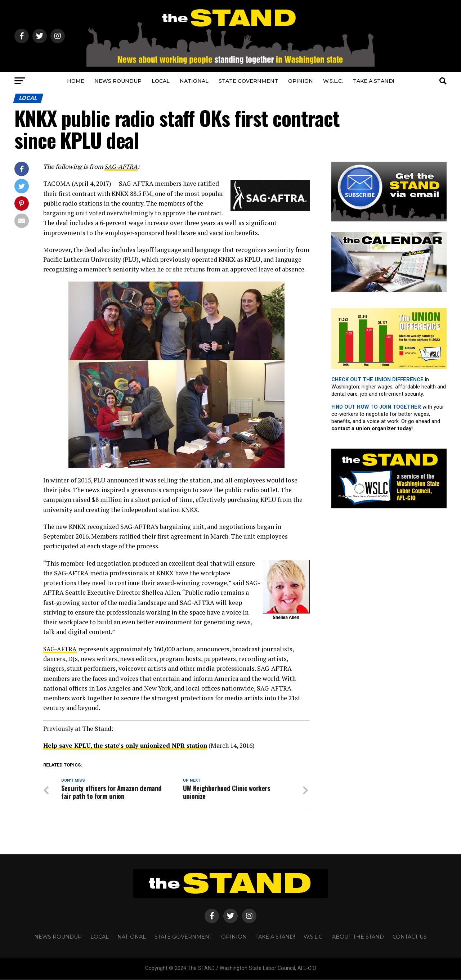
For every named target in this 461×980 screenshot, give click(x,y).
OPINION (301, 81)
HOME (76, 81)
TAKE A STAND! (373, 81)
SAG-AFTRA (121, 167)
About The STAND (358, 938)
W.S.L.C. (333, 81)
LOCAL (161, 81)
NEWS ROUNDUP (118, 81)
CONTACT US (410, 938)
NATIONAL (194, 81)
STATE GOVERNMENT (248, 81)
